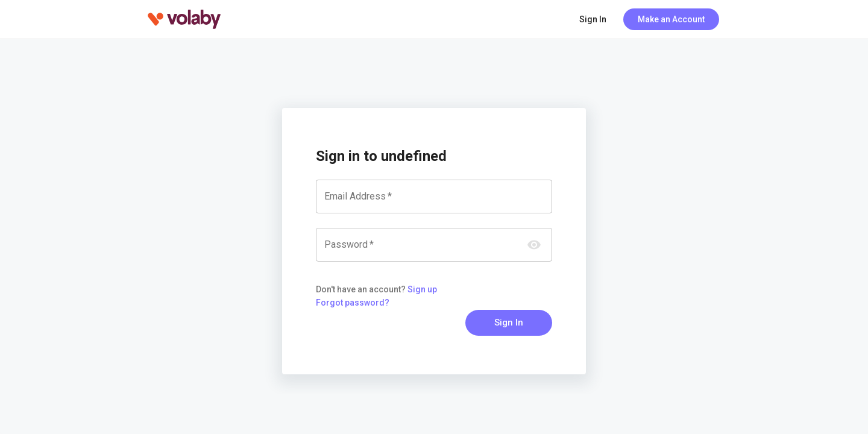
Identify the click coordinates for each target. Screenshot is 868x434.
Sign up (422, 289)
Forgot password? (353, 303)
